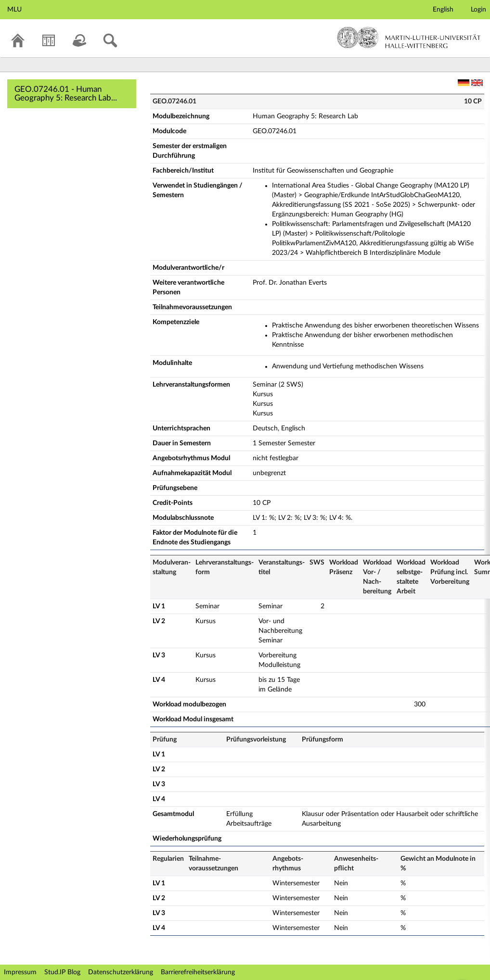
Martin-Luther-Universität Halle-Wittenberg (409, 38)
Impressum (20, 972)
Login (478, 10)
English (443, 10)
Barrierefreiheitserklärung (198, 972)
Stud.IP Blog (62, 972)
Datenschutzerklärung (121, 972)
